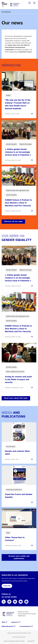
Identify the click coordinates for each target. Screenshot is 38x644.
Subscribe (7, 586)
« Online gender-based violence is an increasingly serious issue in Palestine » (18, 152)
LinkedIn (9, 602)
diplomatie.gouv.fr (8, 626)
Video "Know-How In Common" (15, 539)
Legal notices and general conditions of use (19, 633)
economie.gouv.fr (25, 626)
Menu (34, 3)
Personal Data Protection (19, 637)
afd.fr (3, 622)
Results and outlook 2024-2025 (18, 453)
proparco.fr (15, 622)
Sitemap (30, 641)
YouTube (21, 602)
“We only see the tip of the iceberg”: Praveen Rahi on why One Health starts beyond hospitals (18, 104)
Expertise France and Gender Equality (19, 496)
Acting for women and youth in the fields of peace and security (18, 380)
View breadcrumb (6, 12)
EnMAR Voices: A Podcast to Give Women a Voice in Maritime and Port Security (18, 203)
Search (29, 3)
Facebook (15, 602)
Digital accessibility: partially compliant (14, 641)
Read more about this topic (16, 398)
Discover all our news (13, 222)
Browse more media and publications (19, 557)
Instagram (26, 602)
